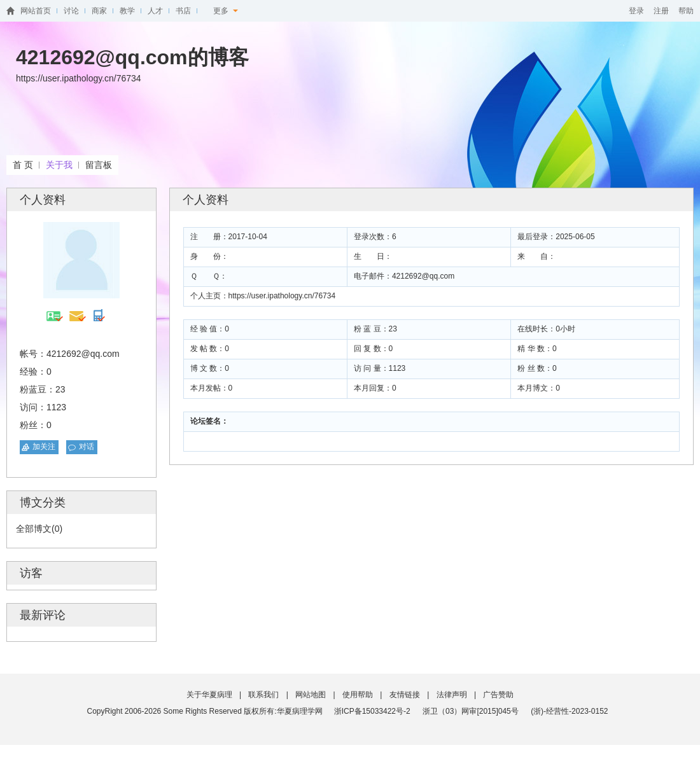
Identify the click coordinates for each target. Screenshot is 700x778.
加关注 (44, 447)
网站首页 (36, 11)
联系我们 (263, 695)
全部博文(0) (39, 529)
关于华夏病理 (209, 695)
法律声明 (452, 695)
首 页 (23, 165)
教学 (127, 11)
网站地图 (311, 695)
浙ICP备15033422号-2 (372, 711)
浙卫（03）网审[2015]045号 (472, 711)
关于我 (59, 165)
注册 (661, 11)
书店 (183, 11)
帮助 (686, 11)
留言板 (99, 165)
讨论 (71, 11)
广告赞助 (498, 695)
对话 (87, 447)
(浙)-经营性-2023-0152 (569, 711)
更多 (226, 11)
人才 (155, 11)
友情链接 (405, 695)
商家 (99, 11)
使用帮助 (358, 695)
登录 (636, 11)
